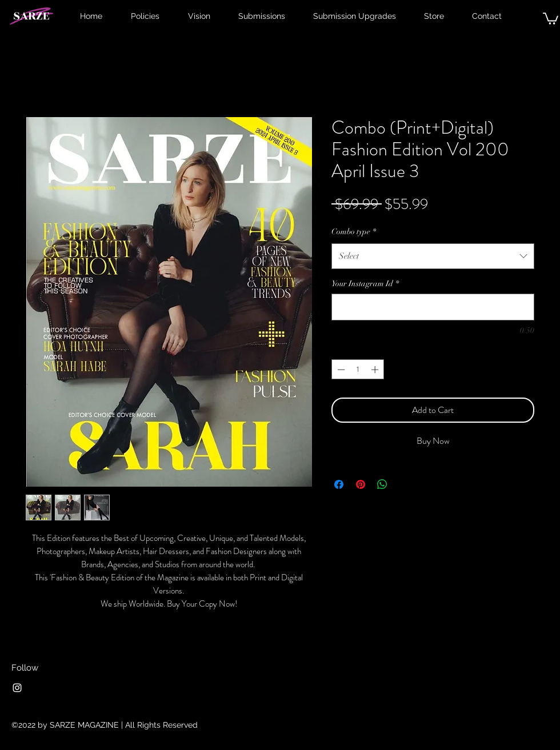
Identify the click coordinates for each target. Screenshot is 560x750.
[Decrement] (340, 370)
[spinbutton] (358, 370)
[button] (551, 18)
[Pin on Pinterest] (361, 484)
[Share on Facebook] (339, 484)
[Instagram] (17, 688)
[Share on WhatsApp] (382, 484)
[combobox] (433, 256)
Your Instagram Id (365, 284)
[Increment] (376, 370)
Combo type (354, 232)
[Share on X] (404, 484)
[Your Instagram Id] (433, 307)
